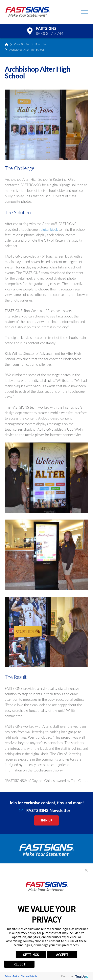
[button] (86, 870)
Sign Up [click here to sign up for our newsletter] (47, 820)
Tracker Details (29, 976)
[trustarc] (81, 976)
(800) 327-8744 (50, 33)
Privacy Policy (12, 976)
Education (41, 44)
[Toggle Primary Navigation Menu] (85, 12)
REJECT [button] (19, 964)
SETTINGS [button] (31, 955)
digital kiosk (49, 229)
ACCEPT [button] (62, 955)
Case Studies (22, 44)
